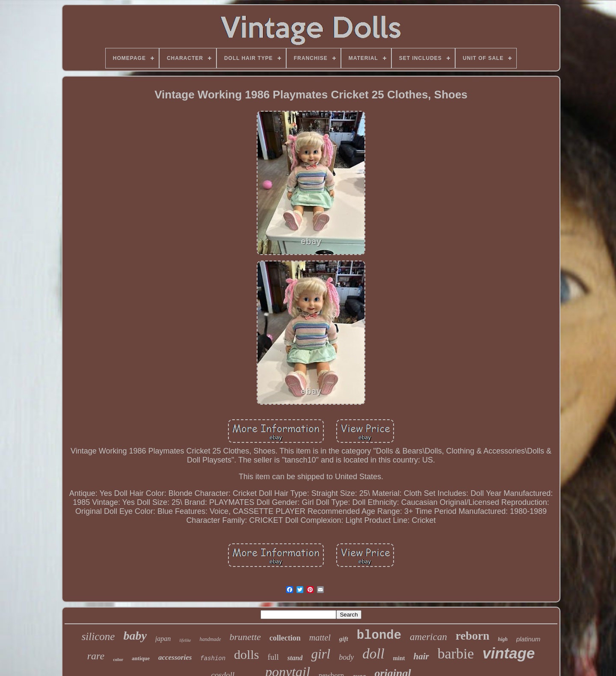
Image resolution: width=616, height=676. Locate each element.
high (503, 639)
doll (373, 654)
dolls (246, 654)
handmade (210, 639)
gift (344, 639)
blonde (379, 636)
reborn (472, 636)
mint (399, 658)
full (273, 657)
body (346, 657)
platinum (529, 639)
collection (285, 638)
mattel (320, 637)
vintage (509, 653)
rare (96, 656)
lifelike (185, 640)
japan (163, 639)
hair (421, 656)
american (428, 637)
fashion (213, 658)
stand (295, 658)
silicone (98, 636)
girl (321, 654)
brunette (245, 637)
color (118, 659)
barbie (456, 654)
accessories (175, 657)
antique (141, 658)
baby (135, 636)
